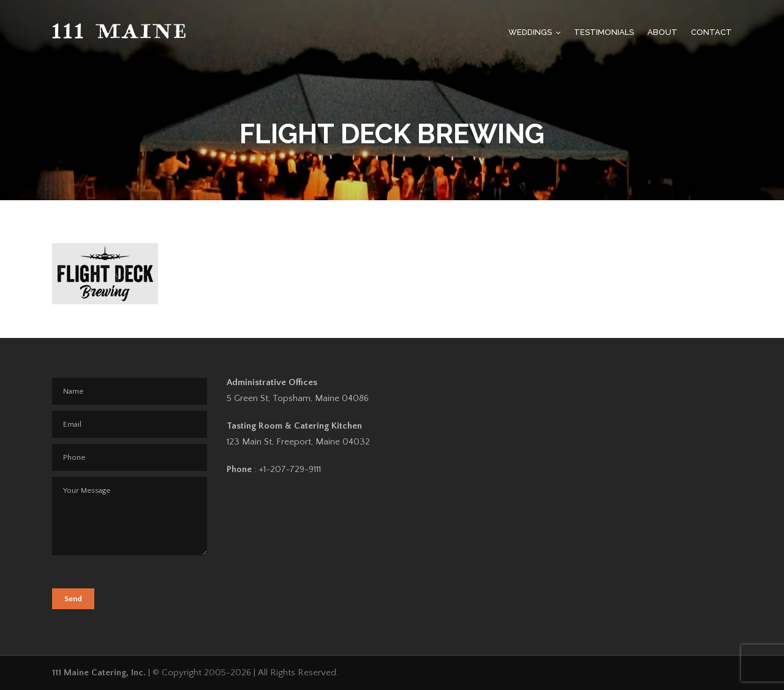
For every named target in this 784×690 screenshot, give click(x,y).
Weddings (530, 32)
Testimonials (604, 32)
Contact (711, 32)
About (662, 32)
